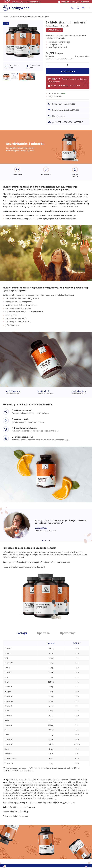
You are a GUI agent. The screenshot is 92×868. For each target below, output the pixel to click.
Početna (5, 17)
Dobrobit (13, 17)
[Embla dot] (43, 540)
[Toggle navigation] (88, 8)
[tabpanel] (46, 727)
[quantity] (68, 65)
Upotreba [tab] (43, 633)
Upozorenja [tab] (68, 633)
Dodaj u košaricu (68, 71)
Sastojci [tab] (22, 633)
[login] (78, 8)
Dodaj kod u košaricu (75, 2)
